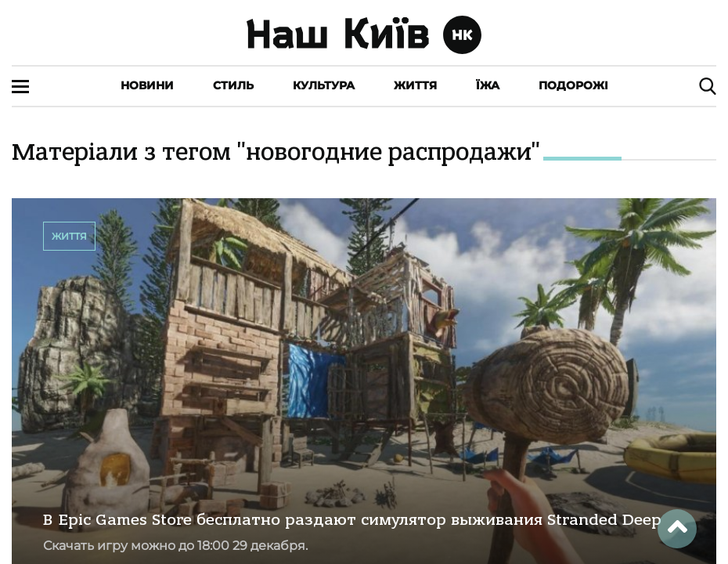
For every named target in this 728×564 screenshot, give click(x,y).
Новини (147, 85)
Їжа (488, 85)
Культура (324, 85)
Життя (415, 85)
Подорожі (573, 85)
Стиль (233, 85)
